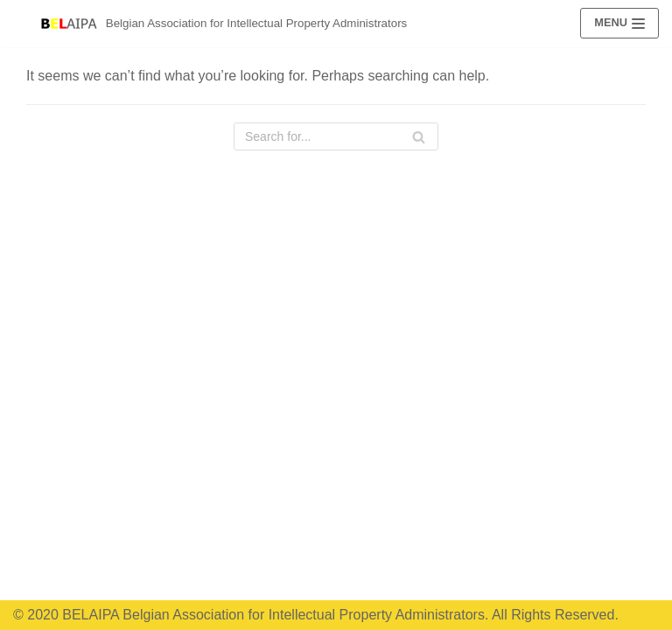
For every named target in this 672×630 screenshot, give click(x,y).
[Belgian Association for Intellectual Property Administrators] (224, 24)
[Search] (419, 136)
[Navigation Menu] (619, 23)
